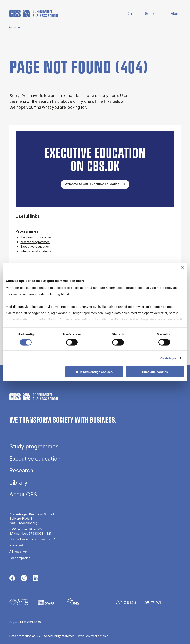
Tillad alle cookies (155, 372)
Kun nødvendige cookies (94, 372)
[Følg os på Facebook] (12, 579)
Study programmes (34, 447)
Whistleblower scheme (93, 636)
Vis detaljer (168, 358)
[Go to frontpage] (34, 14)
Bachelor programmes (36, 237)
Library (18, 483)
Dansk (126, 14)
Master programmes (35, 242)
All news (15, 552)
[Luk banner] (183, 267)
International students (36, 251)
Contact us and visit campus (30, 539)
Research (21, 471)
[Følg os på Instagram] (24, 579)
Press (14, 545)
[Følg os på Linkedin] (36, 579)
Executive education (35, 247)
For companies (20, 558)
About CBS (23, 495)
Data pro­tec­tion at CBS (26, 636)
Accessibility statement (60, 636)
